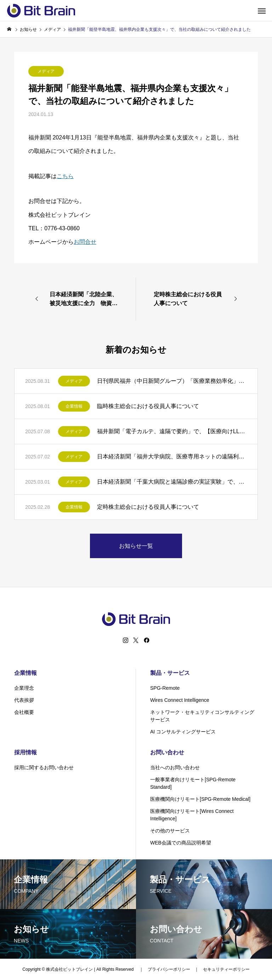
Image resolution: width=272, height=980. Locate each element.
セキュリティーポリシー (226, 969)
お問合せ (85, 242)
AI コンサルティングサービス (183, 732)
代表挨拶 (24, 700)
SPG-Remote (165, 688)
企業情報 (74, 406)
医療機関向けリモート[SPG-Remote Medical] (200, 799)
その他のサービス (170, 831)
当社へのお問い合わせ (175, 767)
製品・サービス (170, 673)
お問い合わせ (167, 752)
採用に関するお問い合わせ (44, 767)
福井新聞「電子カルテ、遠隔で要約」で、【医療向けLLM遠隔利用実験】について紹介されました (172, 431)
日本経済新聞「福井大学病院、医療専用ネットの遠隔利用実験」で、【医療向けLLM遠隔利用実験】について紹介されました (172, 456)
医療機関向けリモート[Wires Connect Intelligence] (192, 815)
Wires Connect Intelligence (180, 700)
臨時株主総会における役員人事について (148, 406)
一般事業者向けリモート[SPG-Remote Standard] (193, 783)
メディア (46, 71)
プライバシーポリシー (169, 969)
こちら (65, 176)
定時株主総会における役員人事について (148, 507)
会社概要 (24, 712)
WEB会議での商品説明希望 (181, 843)
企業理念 (24, 688)
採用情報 (25, 752)
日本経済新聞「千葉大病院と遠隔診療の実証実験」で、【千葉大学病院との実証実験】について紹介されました (172, 482)
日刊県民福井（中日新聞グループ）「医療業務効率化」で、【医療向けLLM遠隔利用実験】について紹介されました (172, 381)
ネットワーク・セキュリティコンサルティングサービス (202, 716)
